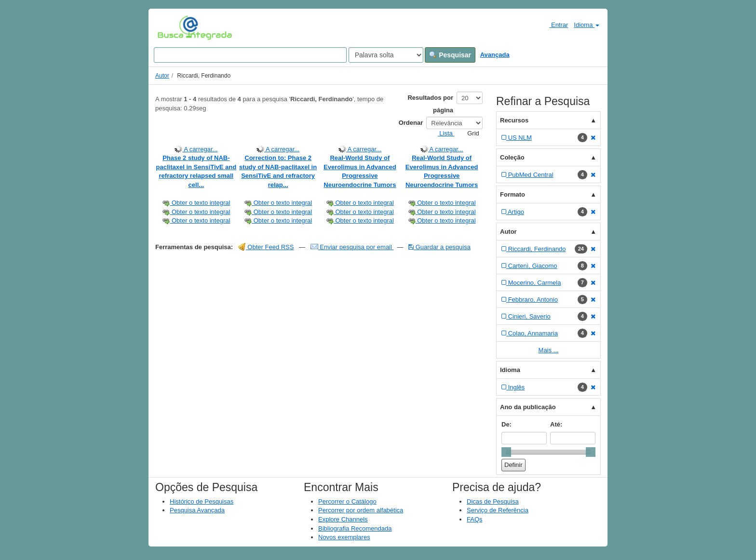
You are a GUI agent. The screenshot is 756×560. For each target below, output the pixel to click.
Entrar (555, 25)
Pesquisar (450, 55)
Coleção (512, 157)
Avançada (495, 55)
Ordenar (411, 123)
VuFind (172, 27)
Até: (556, 424)
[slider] (506, 452)
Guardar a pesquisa (439, 247)
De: (506, 424)
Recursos (514, 120)
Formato (513, 194)
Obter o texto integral (196, 203)
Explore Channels (343, 519)
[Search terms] (250, 55)
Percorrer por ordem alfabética (361, 510)
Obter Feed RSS (266, 247)
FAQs (475, 519)
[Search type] (386, 55)
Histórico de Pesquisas (202, 501)
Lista (442, 133)
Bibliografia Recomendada (355, 528)
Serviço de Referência (498, 510)
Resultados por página (430, 104)
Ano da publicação (528, 407)
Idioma (587, 25)
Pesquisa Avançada (197, 510)
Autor (162, 76)
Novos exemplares (344, 537)
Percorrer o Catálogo (347, 501)
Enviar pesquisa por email (352, 247)
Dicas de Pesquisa (493, 501)
